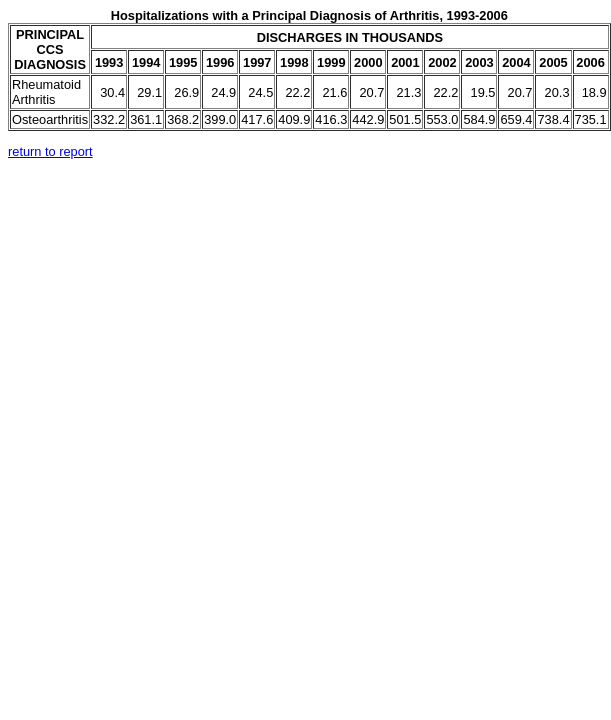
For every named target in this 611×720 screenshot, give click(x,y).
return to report (50, 151)
